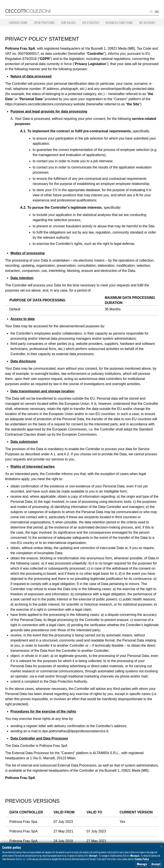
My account (147, 22)
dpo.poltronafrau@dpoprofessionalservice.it (75, 731)
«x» (24, 859)
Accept (156, 864)
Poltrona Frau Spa (23, 822)
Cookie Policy (142, 859)
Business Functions (119, 22)
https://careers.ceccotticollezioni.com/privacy (39, 104)
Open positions (44, 22)
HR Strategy (91, 22)
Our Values (68, 22)
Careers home (18, 22)
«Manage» (135, 856)
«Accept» (93, 856)
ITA (151, 11)
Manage (142, 864)
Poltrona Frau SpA (23, 831)
